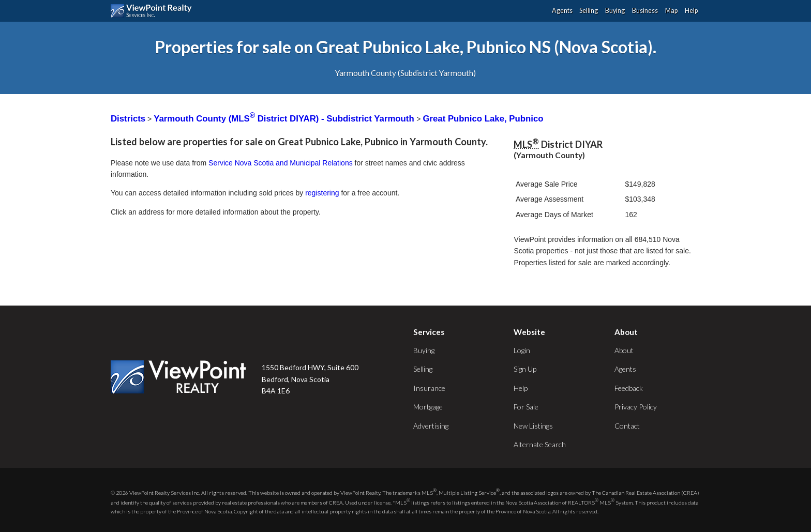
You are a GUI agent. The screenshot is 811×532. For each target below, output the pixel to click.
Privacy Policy (636, 407)
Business (645, 11)
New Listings (533, 426)
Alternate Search (540, 444)
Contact (627, 426)
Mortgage (428, 407)
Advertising (431, 426)
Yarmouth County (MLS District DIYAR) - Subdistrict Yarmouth (285, 119)
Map (671, 11)
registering (322, 193)
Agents (562, 11)
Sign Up (525, 369)
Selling (589, 11)
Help (691, 11)
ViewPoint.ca (154, 11)
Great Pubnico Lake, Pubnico (483, 119)
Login (522, 350)
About (624, 350)
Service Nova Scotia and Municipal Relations (281, 163)
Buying (615, 11)
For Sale (526, 407)
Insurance (429, 388)
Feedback (629, 388)
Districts (128, 119)
